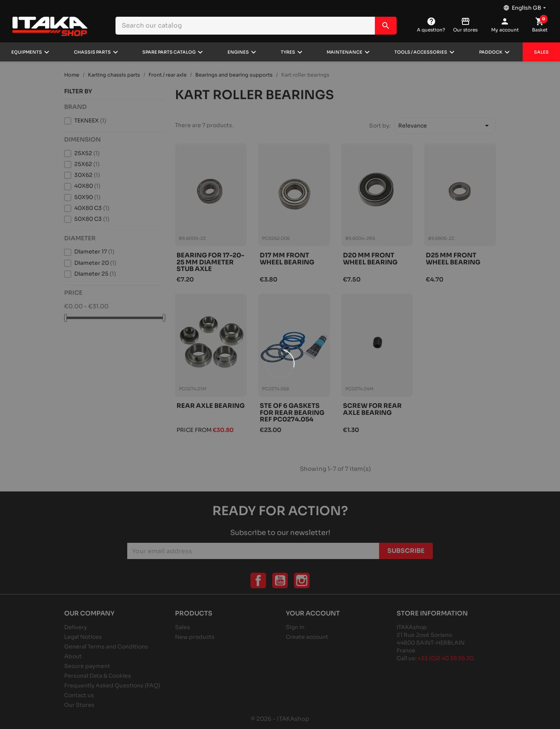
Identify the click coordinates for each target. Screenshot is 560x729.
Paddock (491, 52)
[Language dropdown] (525, 6)
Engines (238, 52)
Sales (541, 52)
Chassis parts (92, 52)
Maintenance (345, 52)
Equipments (27, 52)
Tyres (288, 52)
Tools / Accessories (421, 52)
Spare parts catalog (169, 52)
